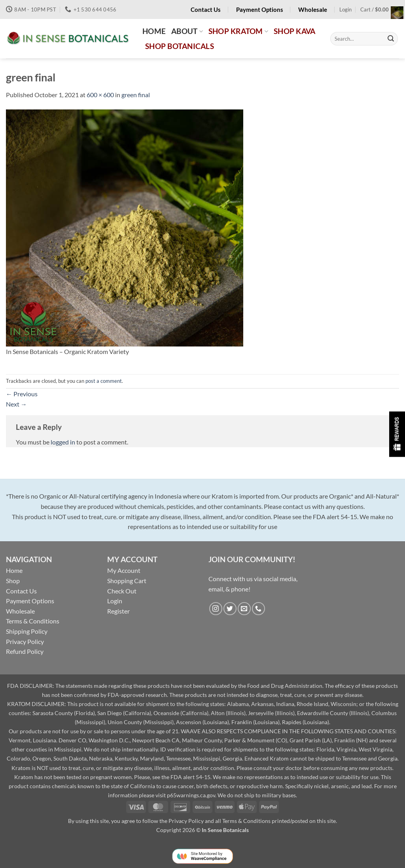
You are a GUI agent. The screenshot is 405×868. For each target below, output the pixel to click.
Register (118, 611)
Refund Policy (25, 651)
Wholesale (20, 611)
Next (16, 404)
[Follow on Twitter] (230, 609)
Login (115, 601)
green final (136, 95)
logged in (63, 442)
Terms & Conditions (33, 621)
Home (14, 570)
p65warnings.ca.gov (191, 795)
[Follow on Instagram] (216, 609)
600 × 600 (100, 95)
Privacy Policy (25, 641)
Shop (13, 581)
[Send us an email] (244, 609)
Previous (22, 394)
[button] (345, 9)
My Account (124, 570)
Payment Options (30, 601)
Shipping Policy (27, 631)
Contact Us (21, 591)
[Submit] (391, 39)
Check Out (122, 591)
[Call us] (258, 609)
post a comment (104, 381)
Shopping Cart (127, 581)
